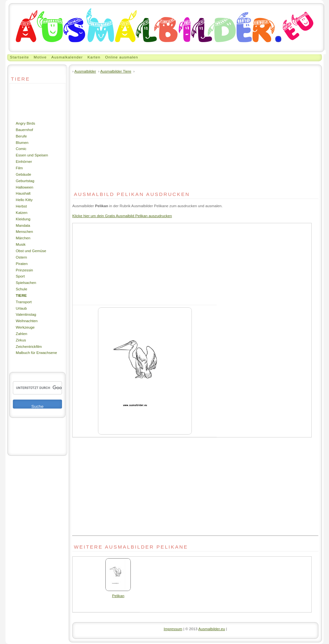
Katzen (22, 212)
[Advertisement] (29, 102)
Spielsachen (26, 282)
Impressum (173, 629)
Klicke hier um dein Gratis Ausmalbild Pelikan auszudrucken (122, 216)
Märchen (23, 238)
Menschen (24, 231)
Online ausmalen (122, 57)
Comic (21, 149)
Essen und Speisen (32, 155)
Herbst (21, 206)
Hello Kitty (24, 200)
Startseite (19, 57)
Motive (40, 57)
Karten (94, 57)
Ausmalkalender (67, 57)
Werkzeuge (25, 327)
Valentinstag (26, 314)
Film (19, 168)
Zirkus (21, 340)
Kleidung (23, 219)
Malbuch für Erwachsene (36, 353)
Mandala (23, 225)
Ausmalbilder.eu (212, 629)
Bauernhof (24, 130)
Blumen (22, 142)
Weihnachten (27, 321)
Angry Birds (25, 123)
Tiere (21, 295)
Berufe (21, 136)
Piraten (22, 264)
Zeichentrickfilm (29, 346)
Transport (24, 302)
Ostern (21, 257)
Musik (21, 244)
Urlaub (21, 308)
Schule (22, 289)
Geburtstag (25, 181)
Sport (20, 276)
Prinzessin (24, 270)
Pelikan (118, 593)
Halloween (25, 187)
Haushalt (23, 193)
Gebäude (23, 174)
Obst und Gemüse (31, 251)
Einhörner (24, 161)
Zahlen (22, 334)
